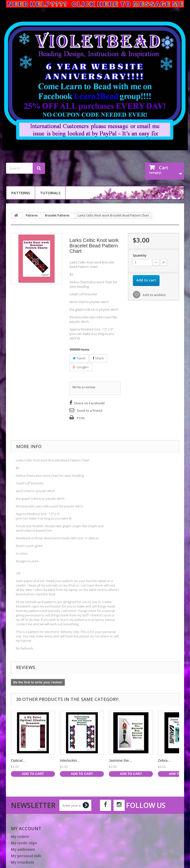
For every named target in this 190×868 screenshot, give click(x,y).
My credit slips (24, 842)
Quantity (140, 255)
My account (26, 828)
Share (98, 358)
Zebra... (164, 760)
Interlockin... (70, 760)
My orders (20, 836)
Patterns (21, 193)
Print (81, 417)
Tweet (79, 358)
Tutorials (50, 193)
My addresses (23, 849)
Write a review (84, 387)
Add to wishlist (154, 295)
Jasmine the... (120, 760)
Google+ (81, 367)
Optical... (18, 760)
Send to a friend (90, 410)
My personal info (26, 855)
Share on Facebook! (89, 402)
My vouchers (22, 862)
